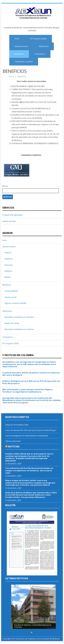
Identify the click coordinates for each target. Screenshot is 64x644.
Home (11, 76)
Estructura (9, 265)
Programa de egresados (13, 215)
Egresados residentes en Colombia (19, 317)
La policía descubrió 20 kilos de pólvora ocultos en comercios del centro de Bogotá (31, 374)
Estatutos (8, 271)
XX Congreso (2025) (38, 39)
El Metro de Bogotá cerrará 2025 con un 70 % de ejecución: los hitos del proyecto (31, 382)
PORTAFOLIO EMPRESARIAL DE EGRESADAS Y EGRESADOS (35, 143)
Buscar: (5, 186)
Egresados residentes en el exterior (19, 329)
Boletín (8, 277)
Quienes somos (21, 46)
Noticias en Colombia (19, 355)
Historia (8, 253)
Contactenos (40, 54)
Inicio (17, 39)
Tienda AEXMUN (11, 291)
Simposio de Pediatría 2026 (17, 425)
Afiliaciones (44, 46)
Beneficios (19, 54)
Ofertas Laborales (13, 441)
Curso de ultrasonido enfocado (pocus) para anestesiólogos (31, 430)
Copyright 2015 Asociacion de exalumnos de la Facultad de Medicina (31, 639)
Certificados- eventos (24, 62)
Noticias (14, 447)
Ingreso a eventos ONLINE (15, 303)
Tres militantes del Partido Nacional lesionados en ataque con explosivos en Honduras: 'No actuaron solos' (29, 471)
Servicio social (10, 297)
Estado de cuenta (12, 323)
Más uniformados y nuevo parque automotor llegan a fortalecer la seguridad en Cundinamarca (27, 391)
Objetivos (9, 259)
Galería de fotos (9, 221)
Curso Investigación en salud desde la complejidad (27, 436)
